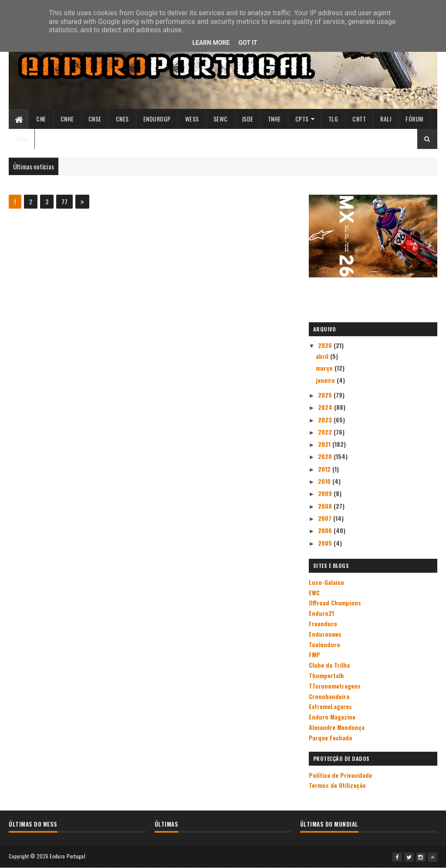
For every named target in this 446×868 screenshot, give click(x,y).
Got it (248, 43)
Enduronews (325, 634)
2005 (326, 543)
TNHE (274, 119)
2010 (325, 481)
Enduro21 (321, 613)
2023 (326, 420)
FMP (314, 654)
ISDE (248, 119)
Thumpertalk (326, 675)
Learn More (211, 43)
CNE (41, 119)
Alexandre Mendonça (337, 727)
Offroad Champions (335, 603)
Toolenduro (324, 644)
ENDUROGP (157, 119)
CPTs (302, 119)
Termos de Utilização (337, 785)
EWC (314, 593)
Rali (386, 119)
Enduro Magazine (332, 717)
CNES (122, 119)
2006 (326, 530)
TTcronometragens (335, 686)
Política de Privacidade (340, 775)
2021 (325, 444)
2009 (326, 493)
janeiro (326, 380)
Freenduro (323, 623)
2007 (326, 518)
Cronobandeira (329, 696)
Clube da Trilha (329, 665)
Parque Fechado (331, 738)
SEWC (221, 119)
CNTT (359, 119)
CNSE (95, 119)
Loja (22, 139)
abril (323, 356)
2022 (326, 432)
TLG (333, 119)
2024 (326, 407)
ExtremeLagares (330, 706)
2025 (326, 395)
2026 (326, 345)
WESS (192, 119)
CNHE (67, 119)
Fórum (414, 119)
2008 (326, 506)
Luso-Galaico (326, 582)
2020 (326, 456)
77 (64, 201)
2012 (325, 469)
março (325, 368)
